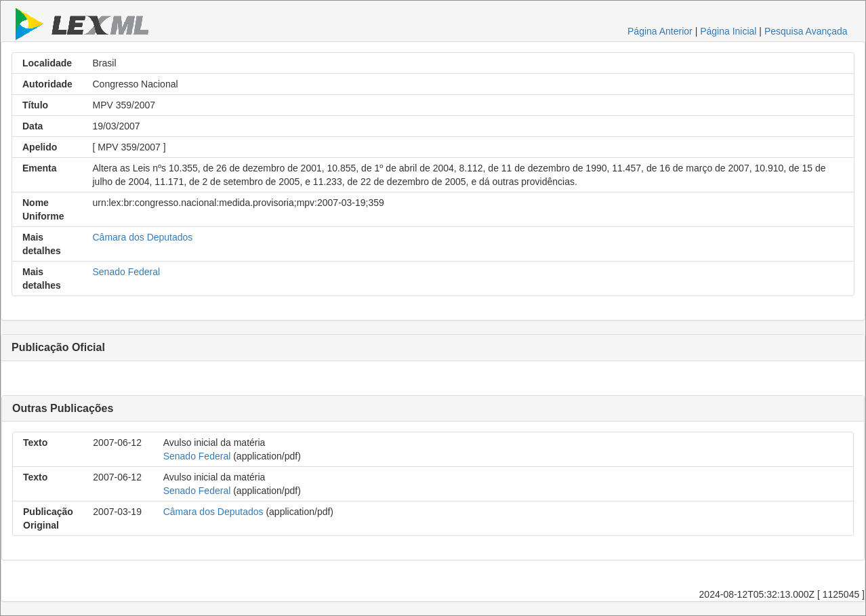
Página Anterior (660, 31)
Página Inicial (728, 31)
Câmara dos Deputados (143, 237)
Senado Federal (127, 272)
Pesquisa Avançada (806, 31)
